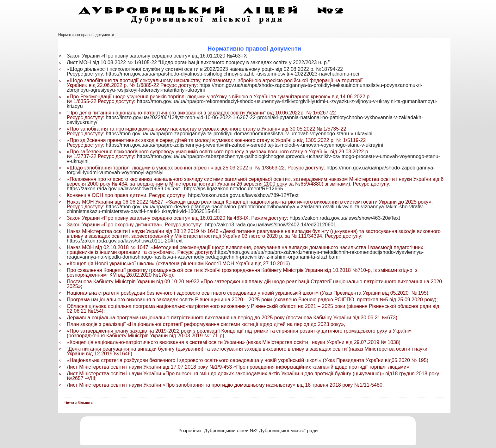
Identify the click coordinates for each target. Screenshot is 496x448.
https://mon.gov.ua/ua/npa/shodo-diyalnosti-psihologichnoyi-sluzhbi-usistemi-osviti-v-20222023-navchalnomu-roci (232, 74)
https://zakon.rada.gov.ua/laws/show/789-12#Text (243, 195)
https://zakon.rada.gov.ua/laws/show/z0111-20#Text (125, 241)
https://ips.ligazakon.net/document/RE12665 (234, 189)
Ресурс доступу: (86, 74)
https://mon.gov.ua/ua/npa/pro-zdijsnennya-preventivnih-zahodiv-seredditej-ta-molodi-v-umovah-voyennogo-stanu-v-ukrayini (244, 145)
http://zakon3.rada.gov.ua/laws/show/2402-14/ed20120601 (270, 225)
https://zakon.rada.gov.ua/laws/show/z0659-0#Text (123, 189)
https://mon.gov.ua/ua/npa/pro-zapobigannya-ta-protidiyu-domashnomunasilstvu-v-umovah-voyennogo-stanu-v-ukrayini (239, 134)
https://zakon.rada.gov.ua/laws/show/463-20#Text (345, 218)
